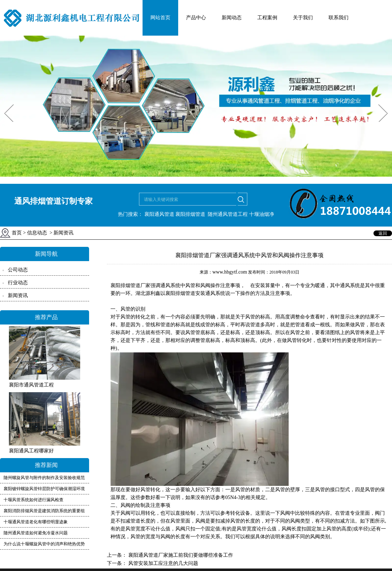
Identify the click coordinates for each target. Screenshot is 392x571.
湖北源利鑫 (148, 293)
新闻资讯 (18, 295)
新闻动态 (232, 18)
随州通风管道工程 (228, 214)
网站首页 (160, 18)
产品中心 (196, 18)
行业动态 (18, 283)
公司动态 (18, 270)
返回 (383, 233)
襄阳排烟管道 (190, 214)
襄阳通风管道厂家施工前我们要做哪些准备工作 (180, 555)
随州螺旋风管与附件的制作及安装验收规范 (44, 478)
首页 (17, 233)
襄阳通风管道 (159, 214)
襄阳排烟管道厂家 (130, 285)
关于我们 (303, 18)
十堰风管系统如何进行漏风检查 (33, 500)
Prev (5, 102)
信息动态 (37, 233)
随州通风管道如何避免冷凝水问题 (36, 533)
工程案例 (267, 18)
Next (379, 102)
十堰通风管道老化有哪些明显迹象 (36, 522)
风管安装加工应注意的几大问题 (163, 563)
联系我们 (339, 18)
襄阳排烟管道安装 (185, 293)
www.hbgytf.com (230, 272)
